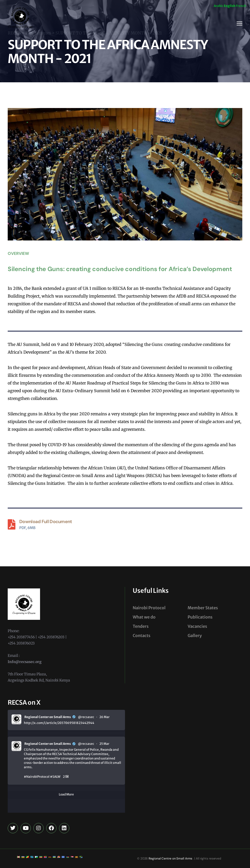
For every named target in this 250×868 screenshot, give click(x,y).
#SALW (55, 777)
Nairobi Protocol (149, 608)
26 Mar (104, 717)
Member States (203, 608)
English (230, 6)
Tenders (141, 626)
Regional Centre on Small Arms (170, 858)
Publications (200, 617)
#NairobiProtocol (37, 777)
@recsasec (86, 717)
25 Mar (104, 744)
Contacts (142, 636)
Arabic (219, 6)
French (241, 6)
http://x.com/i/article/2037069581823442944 (59, 723)
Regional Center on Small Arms (48, 717)
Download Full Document (46, 522)
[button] (240, 24)
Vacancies (197, 626)
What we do (144, 617)
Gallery (195, 636)
